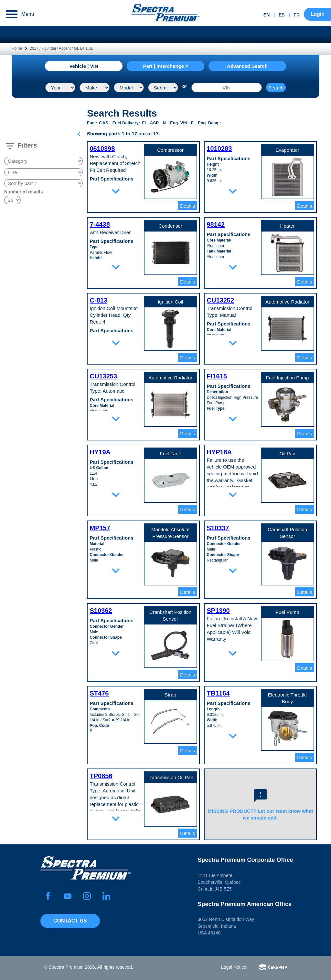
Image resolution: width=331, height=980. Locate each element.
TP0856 (101, 776)
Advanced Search (247, 66)
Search (276, 88)
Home (17, 48)
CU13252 (221, 300)
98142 (216, 224)
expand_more (116, 191)
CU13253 (104, 376)
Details (187, 206)
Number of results (24, 192)
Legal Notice (234, 967)
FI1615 (217, 376)
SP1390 (218, 611)
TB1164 (218, 693)
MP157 (100, 528)
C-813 (99, 300)
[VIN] (227, 88)
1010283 (219, 149)
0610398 (102, 149)
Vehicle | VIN (84, 66)
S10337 (218, 528)
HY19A (100, 452)
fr (297, 15)
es (282, 15)
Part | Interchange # (165, 66)
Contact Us (70, 921)
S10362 (101, 611)
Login (317, 14)
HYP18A (219, 452)
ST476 (99, 693)
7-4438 (100, 224)
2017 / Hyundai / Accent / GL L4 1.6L (61, 48)
